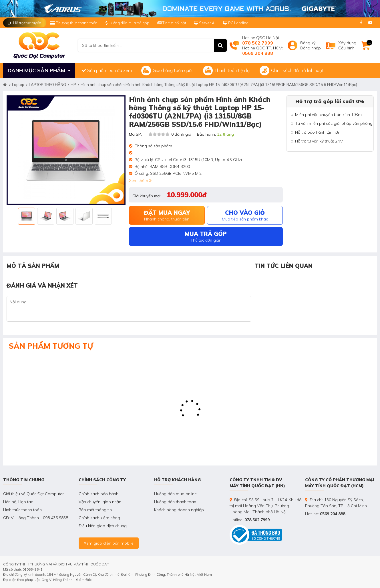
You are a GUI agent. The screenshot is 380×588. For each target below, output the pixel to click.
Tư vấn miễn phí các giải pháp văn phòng (334, 123)
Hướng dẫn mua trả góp (127, 23)
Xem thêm (140, 180)
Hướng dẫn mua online (175, 494)
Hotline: (250, 520)
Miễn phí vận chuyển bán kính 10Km (328, 115)
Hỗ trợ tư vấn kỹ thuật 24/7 (319, 141)
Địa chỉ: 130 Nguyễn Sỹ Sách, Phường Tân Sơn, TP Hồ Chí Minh (336, 503)
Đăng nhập (311, 48)
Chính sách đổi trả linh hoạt (292, 71)
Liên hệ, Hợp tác (18, 502)
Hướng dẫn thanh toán (175, 502)
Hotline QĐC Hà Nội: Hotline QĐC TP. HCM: (263, 45)
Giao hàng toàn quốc (167, 71)
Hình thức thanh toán (22, 510)
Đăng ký (308, 43)
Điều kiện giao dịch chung (103, 526)
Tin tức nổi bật (172, 23)
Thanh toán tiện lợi (227, 71)
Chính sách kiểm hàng (99, 518)
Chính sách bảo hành (99, 494)
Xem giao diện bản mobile (109, 543)
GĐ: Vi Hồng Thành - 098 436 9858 (36, 518)
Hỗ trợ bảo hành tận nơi (317, 132)
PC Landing (236, 23)
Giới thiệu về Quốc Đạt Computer (33, 494)
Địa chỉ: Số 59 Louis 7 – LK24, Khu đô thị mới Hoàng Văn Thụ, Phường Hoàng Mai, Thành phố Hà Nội (266, 506)
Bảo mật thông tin (95, 510)
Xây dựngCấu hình (347, 45)
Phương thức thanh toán (74, 23)
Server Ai (205, 23)
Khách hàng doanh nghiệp (179, 510)
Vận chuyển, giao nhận (100, 502)
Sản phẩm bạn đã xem (107, 70)
